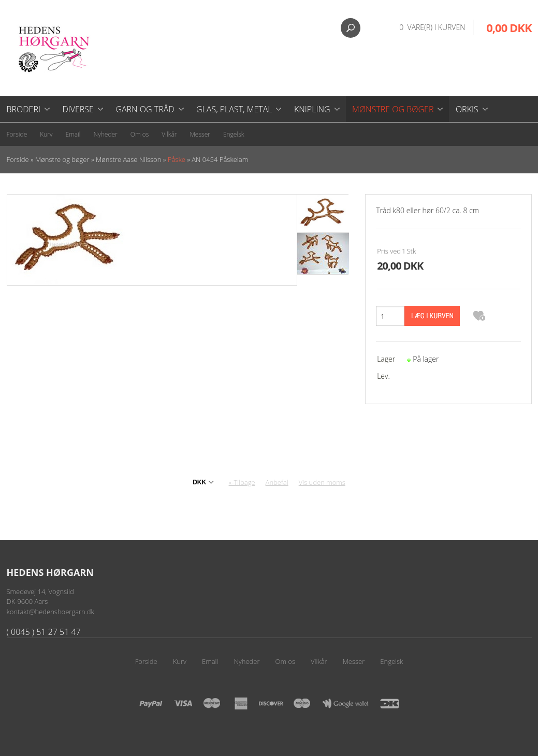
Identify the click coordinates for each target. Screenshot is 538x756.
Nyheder (106, 134)
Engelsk (234, 134)
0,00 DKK (509, 27)
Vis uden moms (322, 482)
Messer (200, 134)
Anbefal (277, 482)
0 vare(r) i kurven (432, 27)
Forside (17, 134)
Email (73, 134)
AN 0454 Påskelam (220, 159)
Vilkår (169, 134)
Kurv (46, 134)
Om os (140, 134)
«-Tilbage (242, 482)
